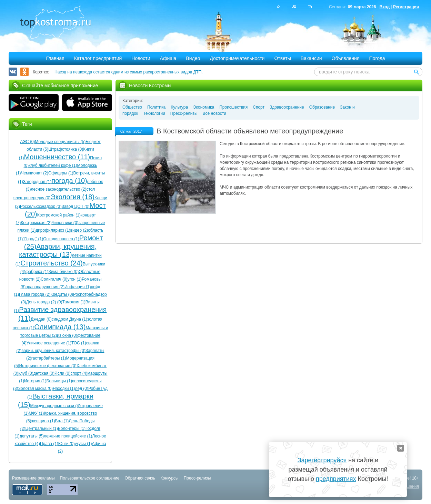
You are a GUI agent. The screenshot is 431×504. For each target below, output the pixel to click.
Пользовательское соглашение (90, 478)
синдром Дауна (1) (69, 319)
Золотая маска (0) (36, 389)
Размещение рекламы (33, 478)
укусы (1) (83, 444)
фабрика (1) (37, 272)
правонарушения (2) (45, 287)
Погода (377, 58)
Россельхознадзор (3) (41, 206)
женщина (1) (43, 421)
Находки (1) (64, 389)
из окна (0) (67, 335)
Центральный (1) (42, 429)
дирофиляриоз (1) (53, 230)
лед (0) (82, 389)
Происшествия (233, 107)
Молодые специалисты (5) (60, 142)
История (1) (35, 381)
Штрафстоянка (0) (66, 149)
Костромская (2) (36, 223)
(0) (59, 302)
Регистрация (406, 7)
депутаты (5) (32, 436)
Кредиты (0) (62, 294)
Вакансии (311, 58)
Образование (322, 107)
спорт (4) (79, 373)
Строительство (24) (51, 263)
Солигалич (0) (54, 279)
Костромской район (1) (59, 215)
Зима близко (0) (64, 272)
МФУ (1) (36, 413)
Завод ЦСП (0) (76, 206)
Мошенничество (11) (57, 157)
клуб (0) (26, 373)
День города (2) (41, 302)
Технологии (154, 113)
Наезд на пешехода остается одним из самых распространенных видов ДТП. (129, 72)
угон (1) (75, 279)
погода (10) (69, 181)
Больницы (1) (59, 381)
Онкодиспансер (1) (61, 239)
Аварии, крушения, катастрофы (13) (58, 250)
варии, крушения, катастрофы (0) (53, 351)
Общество (132, 107)
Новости (141, 58)
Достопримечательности (237, 58)
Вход (384, 7)
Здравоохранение (287, 107)
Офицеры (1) (61, 173)
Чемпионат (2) (35, 173)
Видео (193, 58)
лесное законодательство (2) (58, 189)
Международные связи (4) (55, 406)
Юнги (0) (67, 444)
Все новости (214, 113)
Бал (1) (62, 421)
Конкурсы (169, 478)
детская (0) (44, 373)
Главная (55, 58)
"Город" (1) (33, 239)
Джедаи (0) (41, 319)
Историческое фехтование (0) (48, 366)
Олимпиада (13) (60, 327)
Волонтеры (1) (72, 429)
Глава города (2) (35, 294)
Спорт (259, 107)
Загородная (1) (37, 182)
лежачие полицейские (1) (68, 436)
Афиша (168, 58)
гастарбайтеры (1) (49, 358)
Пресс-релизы (184, 113)
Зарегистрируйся (322, 460)
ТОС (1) (79, 343)
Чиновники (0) (65, 223)
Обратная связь (140, 478)
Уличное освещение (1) (49, 343)
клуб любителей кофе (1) (53, 165)
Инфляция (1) (78, 287)
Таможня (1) (74, 302)
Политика (156, 107)
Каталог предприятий (98, 58)
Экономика (204, 107)
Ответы (282, 58)
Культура (179, 107)
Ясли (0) (62, 373)
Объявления (346, 58)
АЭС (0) (27, 142)
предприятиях (336, 479)
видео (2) (79, 230)
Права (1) (49, 444)
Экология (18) (72, 197)
